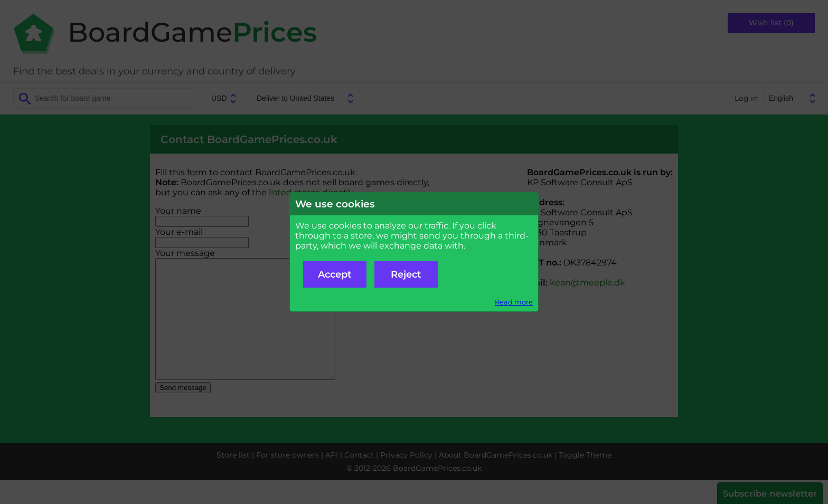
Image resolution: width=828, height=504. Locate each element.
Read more (514, 302)
